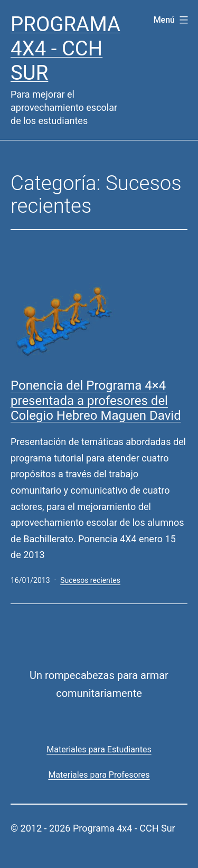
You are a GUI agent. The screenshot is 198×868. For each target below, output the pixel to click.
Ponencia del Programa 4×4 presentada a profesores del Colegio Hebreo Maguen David (96, 401)
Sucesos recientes (90, 580)
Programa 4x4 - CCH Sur (65, 48)
